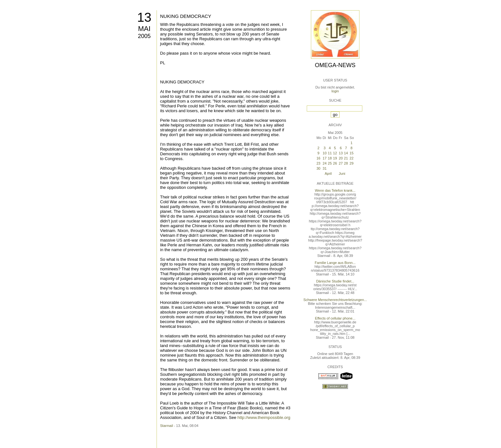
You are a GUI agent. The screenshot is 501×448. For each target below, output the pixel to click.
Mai (144, 29)
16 (318, 158)
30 (318, 168)
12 (335, 153)
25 (330, 163)
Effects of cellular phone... (335, 318)
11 (330, 153)
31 (325, 168)
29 (351, 163)
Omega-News (335, 65)
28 (346, 163)
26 (335, 163)
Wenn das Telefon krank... (335, 190)
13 (144, 17)
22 (351, 158)
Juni (342, 174)
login (335, 91)
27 (341, 163)
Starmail (166, 426)
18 (330, 158)
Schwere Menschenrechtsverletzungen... (335, 300)
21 (346, 158)
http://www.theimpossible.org (264, 417)
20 (341, 158)
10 (325, 153)
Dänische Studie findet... (335, 281)
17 (325, 158)
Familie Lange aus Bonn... (335, 263)
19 (335, 158)
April (328, 174)
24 (325, 163)
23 (318, 163)
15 (351, 153)
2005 (144, 36)
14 (346, 153)
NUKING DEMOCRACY (186, 16)
